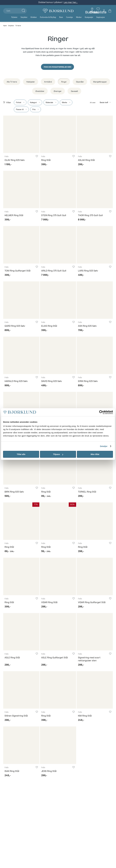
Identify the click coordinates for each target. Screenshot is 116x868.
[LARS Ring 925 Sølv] (95, 245)
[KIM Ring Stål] (95, 690)
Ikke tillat (95, 454)
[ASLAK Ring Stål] (95, 134)
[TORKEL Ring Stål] (95, 466)
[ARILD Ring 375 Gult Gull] (58, 245)
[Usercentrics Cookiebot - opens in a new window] (101, 412)
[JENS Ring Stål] (58, 745)
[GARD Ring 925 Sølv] (21, 300)
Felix (7, 157)
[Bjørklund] (58, 11)
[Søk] (15, 11)
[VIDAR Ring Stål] (58, 576)
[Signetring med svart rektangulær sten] (95, 632)
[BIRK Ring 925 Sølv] (21, 466)
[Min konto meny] (104, 11)
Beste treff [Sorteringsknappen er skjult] (104, 102)
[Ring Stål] (58, 134)
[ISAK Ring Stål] (21, 745)
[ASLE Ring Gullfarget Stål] (58, 632)
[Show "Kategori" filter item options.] (35, 102)
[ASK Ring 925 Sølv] (95, 300)
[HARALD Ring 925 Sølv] (21, 355)
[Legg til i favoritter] (37, 156)
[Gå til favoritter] (98, 11)
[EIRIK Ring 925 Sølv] (95, 355)
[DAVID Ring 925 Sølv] (58, 355)
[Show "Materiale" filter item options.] (51, 102)
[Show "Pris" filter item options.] (36, 109)
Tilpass (58, 454)
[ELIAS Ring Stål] (58, 300)
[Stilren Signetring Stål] (21, 690)
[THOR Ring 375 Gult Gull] (95, 189)
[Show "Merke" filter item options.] (66, 102)
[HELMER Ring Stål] (21, 189)
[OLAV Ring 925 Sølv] (21, 134)
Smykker (11, 26)
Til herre (18, 26)
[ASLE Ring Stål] (21, 632)
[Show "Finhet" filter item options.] (20, 102)
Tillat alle (21, 454)
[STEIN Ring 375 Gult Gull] (58, 189)
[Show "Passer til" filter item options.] (21, 109)
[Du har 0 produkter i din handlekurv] (110, 11)
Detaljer (104, 446)
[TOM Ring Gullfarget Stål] (21, 245)
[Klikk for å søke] (23, 11)
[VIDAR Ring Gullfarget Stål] (95, 576)
